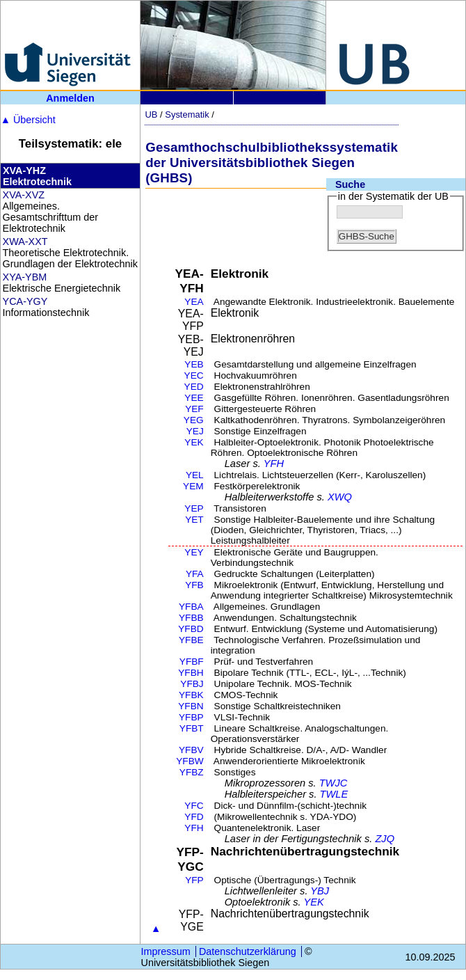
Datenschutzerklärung (248, 951)
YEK (194, 442)
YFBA (191, 607)
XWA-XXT (25, 242)
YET (194, 520)
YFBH (191, 673)
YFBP (191, 717)
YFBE (191, 640)
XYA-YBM (25, 277)
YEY (194, 552)
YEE (194, 398)
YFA (195, 574)
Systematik (187, 114)
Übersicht (28, 120)
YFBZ (192, 772)
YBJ (320, 891)
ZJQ (385, 839)
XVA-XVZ (24, 195)
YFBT (192, 728)
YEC (194, 376)
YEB (194, 364)
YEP (194, 508)
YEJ (195, 431)
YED (194, 387)
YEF (194, 409)
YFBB (191, 618)
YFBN (191, 706)
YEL (195, 475)
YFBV (191, 750)
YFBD (191, 629)
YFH (274, 464)
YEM (193, 486)
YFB (194, 585)
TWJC (334, 783)
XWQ (340, 497)
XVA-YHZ (24, 171)
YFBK (191, 695)
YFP (194, 880)
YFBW (190, 761)
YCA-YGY (25, 301)
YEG (194, 420)
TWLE (334, 794)
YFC (194, 806)
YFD (194, 817)
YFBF (192, 662)
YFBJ (192, 684)
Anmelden (70, 98)
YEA (194, 302)
